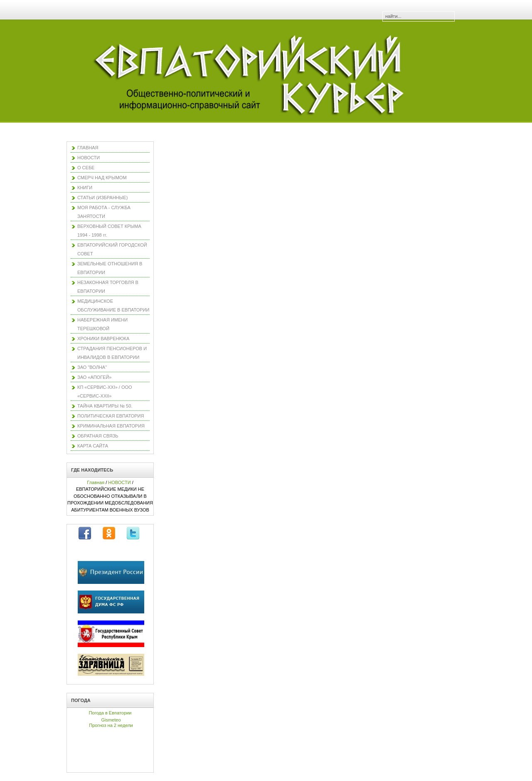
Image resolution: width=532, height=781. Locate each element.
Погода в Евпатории (110, 713)
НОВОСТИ (119, 482)
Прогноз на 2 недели (111, 725)
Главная (96, 482)
